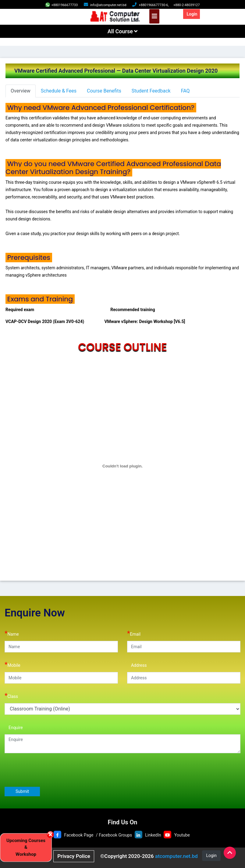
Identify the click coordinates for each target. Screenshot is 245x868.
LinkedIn (153, 835)
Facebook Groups (115, 835)
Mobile (12, 665)
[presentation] (51, 770)
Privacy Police (74, 856)
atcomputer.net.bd (176, 856)
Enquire (14, 727)
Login (192, 14)
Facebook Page (79, 835)
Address (137, 665)
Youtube (182, 835)
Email (134, 633)
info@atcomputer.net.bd (108, 5)
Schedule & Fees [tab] (59, 91)
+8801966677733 (62, 5)
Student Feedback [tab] (151, 91)
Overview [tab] (21, 91)
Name (12, 633)
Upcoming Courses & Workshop (26, 847)
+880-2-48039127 (187, 5)
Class (11, 696)
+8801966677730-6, (154, 5)
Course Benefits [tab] (104, 91)
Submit (22, 791)
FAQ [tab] (185, 91)
